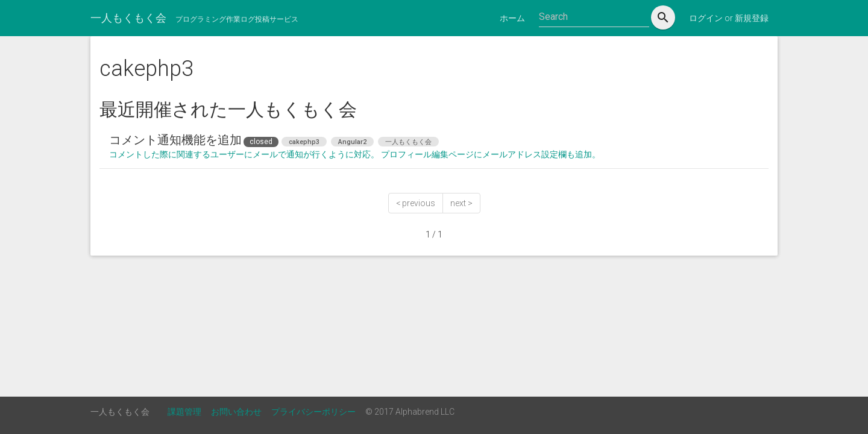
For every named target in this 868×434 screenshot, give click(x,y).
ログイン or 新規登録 (729, 18)
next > (461, 203)
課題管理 (184, 412)
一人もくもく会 (128, 18)
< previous (416, 203)
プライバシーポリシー (313, 412)
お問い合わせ (236, 412)
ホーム (512, 18)
